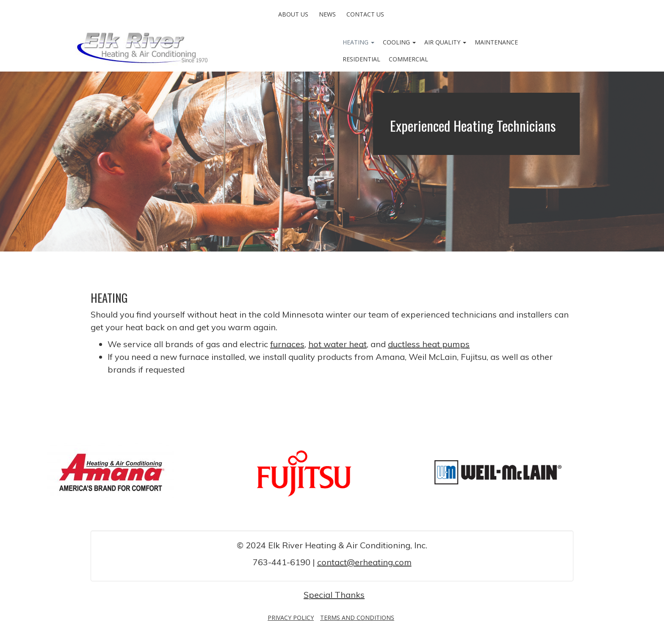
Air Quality (445, 42)
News (327, 14)
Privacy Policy (291, 618)
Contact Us (365, 14)
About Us (293, 14)
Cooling (399, 42)
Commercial (408, 59)
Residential (361, 59)
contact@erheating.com (364, 562)
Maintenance (496, 42)
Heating (358, 42)
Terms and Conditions (357, 618)
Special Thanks (334, 595)
